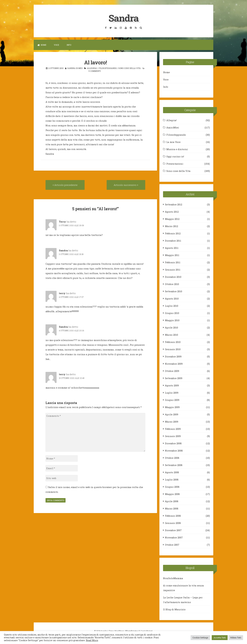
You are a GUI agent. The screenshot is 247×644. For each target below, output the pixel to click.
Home (42, 45)
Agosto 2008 (172, 472)
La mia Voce (173, 142)
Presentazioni (175, 164)
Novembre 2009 (174, 364)
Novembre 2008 (174, 450)
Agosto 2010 (172, 298)
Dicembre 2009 (173, 356)
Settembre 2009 (174, 378)
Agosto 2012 (172, 212)
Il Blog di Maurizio (174, 609)
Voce (56, 45)
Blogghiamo (132, 631)
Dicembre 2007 (173, 530)
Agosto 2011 (172, 248)
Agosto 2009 (172, 385)
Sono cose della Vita (129, 68)
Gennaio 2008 (173, 523)
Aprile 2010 (171, 327)
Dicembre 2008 (173, 443)
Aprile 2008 (172, 501)
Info (69, 45)
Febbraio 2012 (173, 233)
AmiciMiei (173, 127)
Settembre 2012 (174, 204)
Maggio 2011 (172, 255)
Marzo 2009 (172, 421)
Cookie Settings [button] (200, 638)
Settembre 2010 (174, 291)
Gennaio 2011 (173, 269)
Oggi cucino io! (175, 156)
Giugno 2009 (172, 400)
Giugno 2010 (172, 313)
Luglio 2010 (172, 306)
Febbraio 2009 (173, 429)
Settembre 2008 (174, 465)
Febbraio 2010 (173, 342)
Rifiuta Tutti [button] (236, 638)
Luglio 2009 (172, 393)
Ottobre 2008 (172, 458)
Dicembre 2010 (173, 277)
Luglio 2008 (172, 479)
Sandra (123, 18)
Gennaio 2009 (173, 436)
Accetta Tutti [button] (220, 638)
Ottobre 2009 (172, 371)
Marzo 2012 (171, 226)
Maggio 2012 (172, 219)
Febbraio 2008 (173, 516)
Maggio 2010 (172, 320)
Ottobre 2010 (172, 284)
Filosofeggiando (108, 68)
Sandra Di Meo (75, 68)
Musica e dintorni (177, 149)
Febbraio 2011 (173, 262)
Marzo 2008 (172, 508)
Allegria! (92, 68)
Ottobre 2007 (172, 545)
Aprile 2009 (172, 414)
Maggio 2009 (172, 407)
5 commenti (95, 71)
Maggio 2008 (172, 494)
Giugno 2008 (172, 487)
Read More (92, 640)
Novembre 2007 (174, 537)
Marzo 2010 (171, 335)
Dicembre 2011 (173, 240)
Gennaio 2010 (173, 349)
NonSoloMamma (173, 578)
